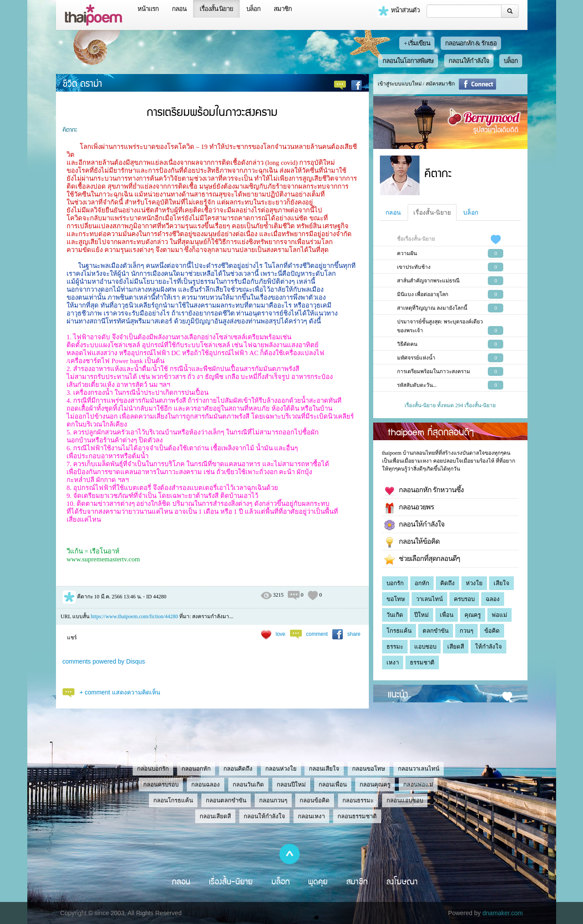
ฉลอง (493, 599)
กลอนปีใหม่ (291, 785)
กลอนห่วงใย (281, 769)
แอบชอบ (425, 647)
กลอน (179, 9)
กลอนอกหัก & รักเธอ (471, 43)
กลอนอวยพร (409, 508)
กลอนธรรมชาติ (357, 816)
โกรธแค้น (399, 631)
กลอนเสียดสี (215, 816)
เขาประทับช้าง (414, 267)
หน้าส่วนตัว (398, 11)
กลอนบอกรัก (153, 769)
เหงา (393, 662)
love (281, 634)
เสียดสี (456, 647)
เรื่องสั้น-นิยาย (432, 212)
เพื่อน (447, 615)
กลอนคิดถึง (238, 769)
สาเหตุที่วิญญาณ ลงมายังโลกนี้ (432, 308)
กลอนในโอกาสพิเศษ (408, 61)
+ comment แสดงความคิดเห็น (120, 692)
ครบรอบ (464, 599)
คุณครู (473, 615)
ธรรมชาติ (422, 662)
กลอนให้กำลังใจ (469, 61)
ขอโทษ (396, 599)
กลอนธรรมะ (358, 800)
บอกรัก (395, 583)
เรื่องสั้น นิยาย (217, 9)
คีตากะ (70, 129)
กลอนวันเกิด (248, 785)
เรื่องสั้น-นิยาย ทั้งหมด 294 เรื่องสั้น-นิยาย (450, 405)
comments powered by (104, 661)
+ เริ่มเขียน (417, 43)
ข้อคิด (492, 631)
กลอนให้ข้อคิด (412, 542)
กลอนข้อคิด (315, 800)
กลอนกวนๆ (273, 800)
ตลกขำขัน (436, 631)
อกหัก (422, 583)
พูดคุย (318, 881)
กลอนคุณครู (375, 785)
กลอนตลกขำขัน (226, 800)
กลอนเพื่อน (333, 785)
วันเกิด (395, 615)
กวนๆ (466, 631)
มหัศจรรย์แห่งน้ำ (416, 358)
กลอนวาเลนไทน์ (419, 769)
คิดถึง (447, 583)
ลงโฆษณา (402, 881)
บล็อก (253, 9)
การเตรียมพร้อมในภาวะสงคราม (434, 371)
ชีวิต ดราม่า (82, 83)
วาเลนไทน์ (429, 599)
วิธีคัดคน (407, 344)
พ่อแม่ (499, 615)
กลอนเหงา (311, 816)
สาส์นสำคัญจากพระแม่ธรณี (428, 281)
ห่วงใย (474, 583)
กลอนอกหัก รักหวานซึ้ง (424, 491)
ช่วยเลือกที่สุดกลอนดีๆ (422, 560)
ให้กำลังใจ (488, 647)
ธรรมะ (395, 647)
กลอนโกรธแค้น (173, 800)
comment (317, 634)
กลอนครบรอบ (161, 785)
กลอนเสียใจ (324, 769)
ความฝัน (407, 253)
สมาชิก (283, 9)
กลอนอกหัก (196, 769)
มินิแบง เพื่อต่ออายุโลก (423, 294)
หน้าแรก (148, 9)
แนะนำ (398, 694)
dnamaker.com (503, 913)
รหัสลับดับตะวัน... (417, 385)
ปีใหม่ (421, 615)
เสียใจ (501, 583)
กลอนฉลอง (206, 785)
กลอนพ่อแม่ (418, 785)
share (354, 634)
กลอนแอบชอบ (405, 800)
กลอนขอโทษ (369, 769)
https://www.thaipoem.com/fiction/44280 (134, 616)
